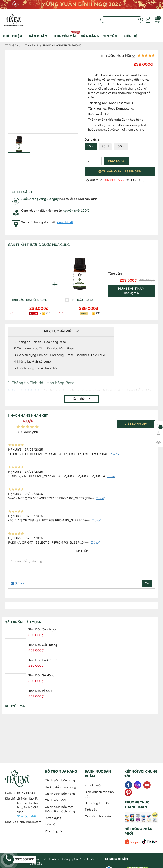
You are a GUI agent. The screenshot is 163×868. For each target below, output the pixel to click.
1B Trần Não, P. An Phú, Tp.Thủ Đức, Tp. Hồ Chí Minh (27, 808)
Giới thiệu (14, 36)
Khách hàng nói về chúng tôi (37, 368)
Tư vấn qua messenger (120, 172)
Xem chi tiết (65, 223)
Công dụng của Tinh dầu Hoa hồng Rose (46, 349)
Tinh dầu (32, 46)
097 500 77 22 (115, 180)
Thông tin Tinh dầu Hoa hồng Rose (41, 342)
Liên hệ (131, 36)
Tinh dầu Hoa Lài (82, 300)
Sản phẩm (39, 36)
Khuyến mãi (65, 34)
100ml (121, 147)
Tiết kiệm (131, 291)
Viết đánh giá (136, 424)
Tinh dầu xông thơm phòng (62, 46)
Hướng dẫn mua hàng (60, 787)
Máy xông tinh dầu (98, 816)
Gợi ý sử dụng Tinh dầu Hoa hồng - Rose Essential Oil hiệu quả (61, 355)
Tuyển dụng (53, 818)
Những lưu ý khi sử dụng (34, 362)
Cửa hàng (90, 36)
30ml (105, 147)
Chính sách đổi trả (58, 800)
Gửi (147, 584)
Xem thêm (82, 399)
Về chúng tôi (54, 831)
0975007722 (27, 793)
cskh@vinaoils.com (28, 822)
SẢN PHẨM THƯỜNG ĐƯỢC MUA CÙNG (39, 245)
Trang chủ (13, 46)
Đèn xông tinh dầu (98, 803)
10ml (91, 147)
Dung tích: (92, 140)
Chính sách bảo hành (60, 794)
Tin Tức (111, 36)
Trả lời (114, 454)
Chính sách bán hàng (60, 781)
